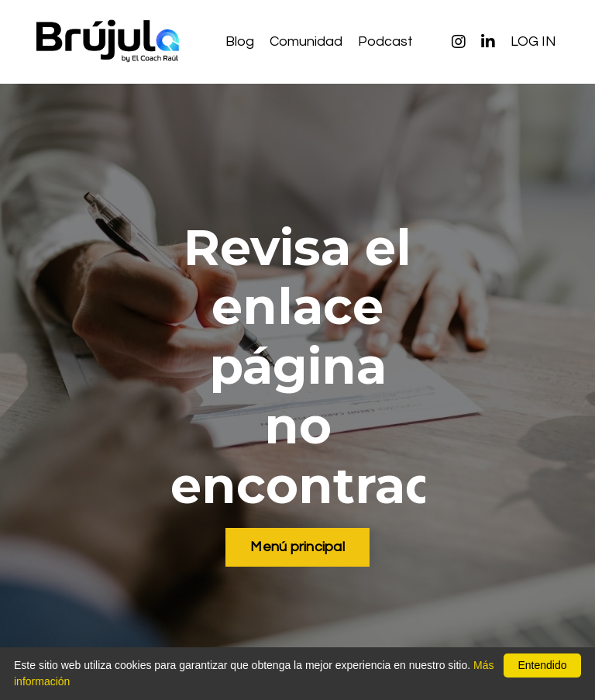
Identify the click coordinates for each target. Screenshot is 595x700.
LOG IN (533, 41)
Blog (240, 41)
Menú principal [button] (297, 547)
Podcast (385, 41)
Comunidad (306, 41)
